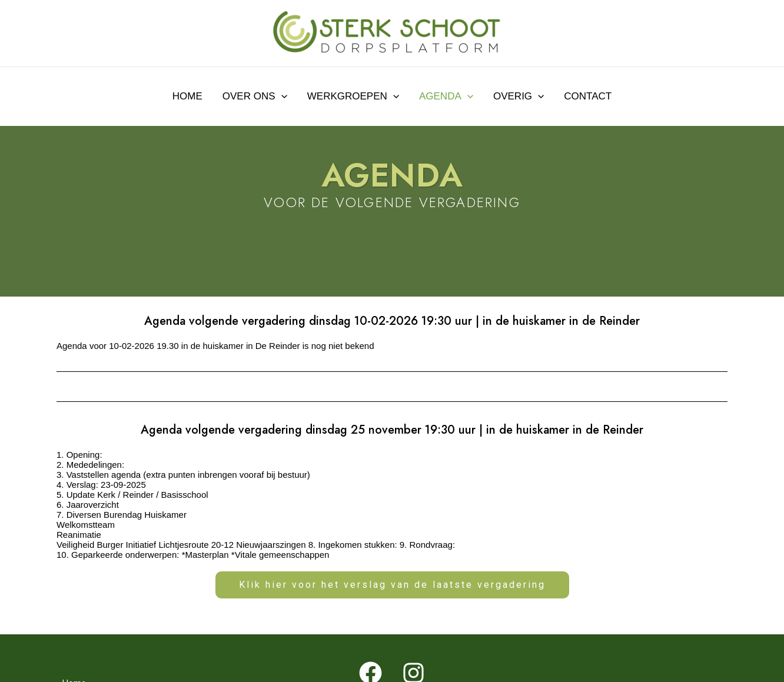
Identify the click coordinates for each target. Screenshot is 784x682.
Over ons (255, 97)
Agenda (446, 97)
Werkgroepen (353, 97)
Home (187, 96)
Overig (519, 97)
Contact (588, 96)
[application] (281, 97)
